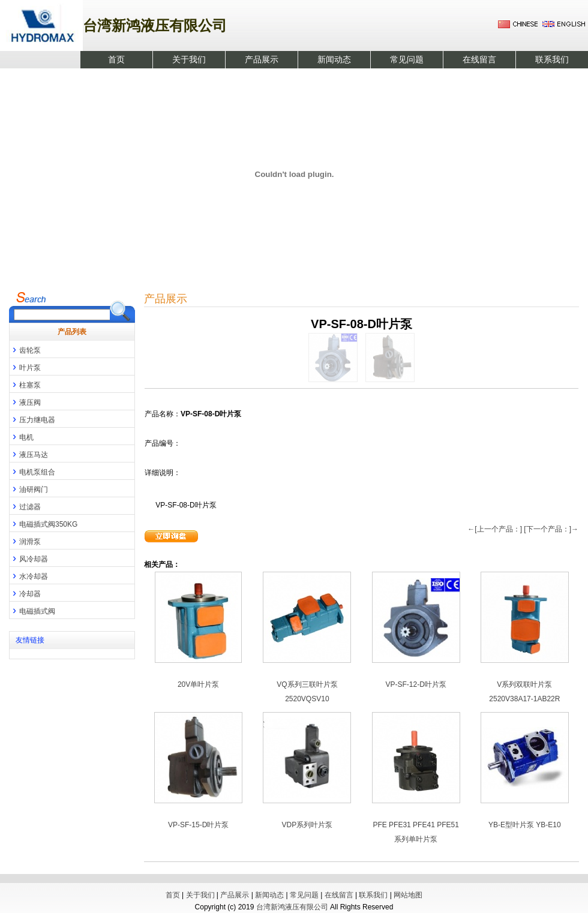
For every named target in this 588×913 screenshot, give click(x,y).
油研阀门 (29, 488)
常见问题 (407, 59)
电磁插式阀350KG (43, 523)
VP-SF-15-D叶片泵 (198, 825)
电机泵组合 (32, 471)
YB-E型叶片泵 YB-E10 (525, 825)
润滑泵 (25, 540)
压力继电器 (32, 419)
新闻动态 (334, 59)
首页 (116, 59)
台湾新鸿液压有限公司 (292, 907)
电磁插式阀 (32, 610)
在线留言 (479, 59)
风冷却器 (29, 558)
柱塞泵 (25, 384)
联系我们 (552, 59)
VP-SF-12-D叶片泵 (415, 684)
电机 (22, 436)
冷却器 (25, 593)
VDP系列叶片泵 (307, 825)
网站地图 (408, 895)
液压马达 (29, 454)
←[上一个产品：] (495, 529)
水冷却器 (29, 575)
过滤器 (25, 506)
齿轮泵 (25, 349)
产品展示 (262, 59)
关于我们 (189, 59)
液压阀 (25, 401)
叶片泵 (25, 367)
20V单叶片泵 (198, 684)
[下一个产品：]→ (551, 529)
